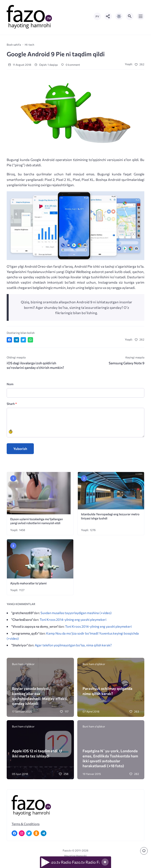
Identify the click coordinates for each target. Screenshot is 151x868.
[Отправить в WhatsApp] (30, 340)
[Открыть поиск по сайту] (130, 16)
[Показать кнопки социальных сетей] (108, 16)
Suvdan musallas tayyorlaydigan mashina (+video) (76, 613)
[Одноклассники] (36, 833)
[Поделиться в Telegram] (16, 340)
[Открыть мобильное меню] (141, 16)
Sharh (12, 404)
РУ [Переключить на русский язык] (97, 16)
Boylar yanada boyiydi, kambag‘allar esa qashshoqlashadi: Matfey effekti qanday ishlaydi (40, 696)
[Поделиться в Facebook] (9, 340)
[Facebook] (14, 833)
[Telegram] (44, 833)
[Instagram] (22, 833)
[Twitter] (29, 833)
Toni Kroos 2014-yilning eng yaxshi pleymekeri (73, 619)
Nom (10, 384)
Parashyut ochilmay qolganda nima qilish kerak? (107, 691)
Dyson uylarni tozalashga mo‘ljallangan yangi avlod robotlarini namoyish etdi (37, 521)
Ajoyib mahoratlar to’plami (28, 583)
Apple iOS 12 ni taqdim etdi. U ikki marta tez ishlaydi (37, 753)
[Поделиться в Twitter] (23, 340)
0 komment (70, 65)
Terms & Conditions (26, 824)
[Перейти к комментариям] (144, 851)
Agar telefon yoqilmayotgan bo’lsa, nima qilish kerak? (73, 645)
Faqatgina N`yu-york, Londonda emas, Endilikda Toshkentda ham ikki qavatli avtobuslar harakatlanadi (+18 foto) (110, 758)
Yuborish (20, 449)
